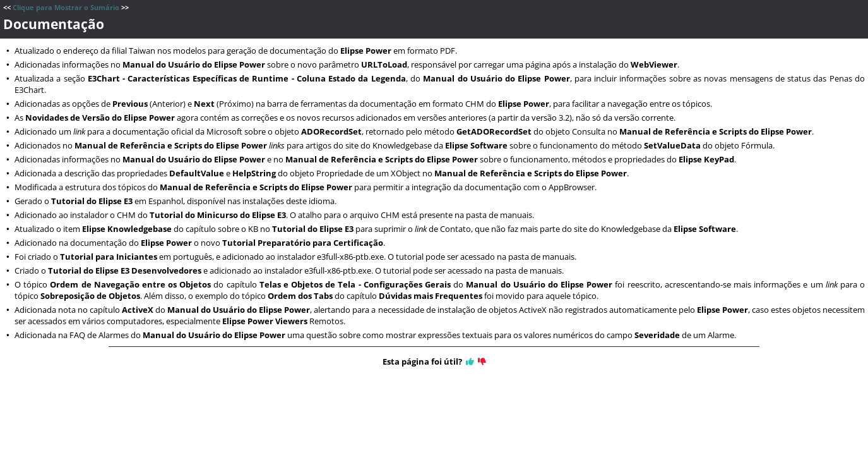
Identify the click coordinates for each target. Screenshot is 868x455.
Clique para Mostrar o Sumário (66, 8)
